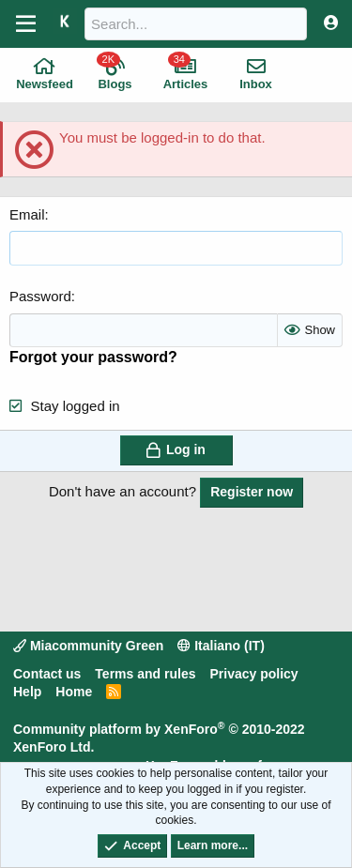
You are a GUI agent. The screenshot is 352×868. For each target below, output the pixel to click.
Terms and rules (145, 674)
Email (27, 214)
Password (40, 296)
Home (74, 692)
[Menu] (26, 24)
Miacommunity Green (88, 646)
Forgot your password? (93, 357)
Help (27, 692)
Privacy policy (253, 674)
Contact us (47, 674)
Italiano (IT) (221, 646)
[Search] (196, 24)
